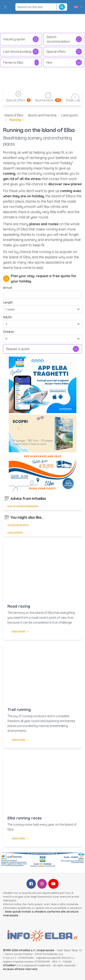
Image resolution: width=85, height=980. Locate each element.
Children (9, 332)
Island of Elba (14, 115)
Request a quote (42, 349)
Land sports (70, 115)
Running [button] (17, 120)
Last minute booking (21, 52)
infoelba (9, 965)
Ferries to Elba (21, 63)
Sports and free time (42, 115)
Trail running (19, 710)
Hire (64, 63)
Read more (20, 632)
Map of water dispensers (23, 506)
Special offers (64, 52)
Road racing (19, 606)
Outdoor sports (18, 525)
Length (8, 302)
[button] (5, 7)
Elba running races (25, 818)
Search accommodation (64, 39)
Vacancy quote (21, 39)
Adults (7, 317)
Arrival (8, 288)
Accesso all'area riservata (20, 969)
